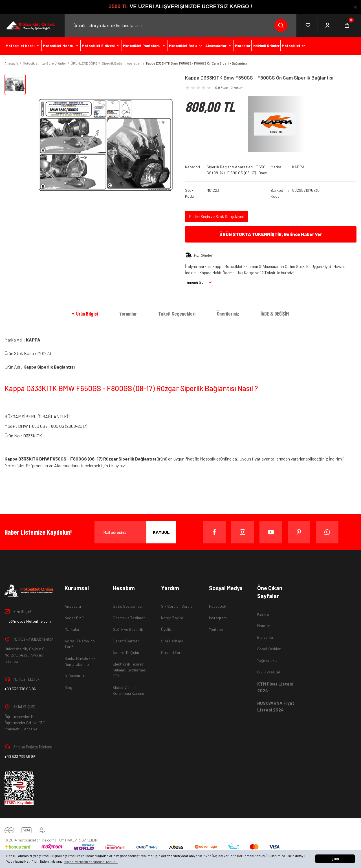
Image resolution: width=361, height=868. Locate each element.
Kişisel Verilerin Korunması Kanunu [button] (91, 862)
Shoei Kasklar (269, 649)
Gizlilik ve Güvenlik (128, 629)
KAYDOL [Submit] (161, 532)
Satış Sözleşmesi (127, 606)
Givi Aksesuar (269, 672)
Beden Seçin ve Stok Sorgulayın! (216, 216)
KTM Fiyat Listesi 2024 (275, 687)
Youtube (216, 629)
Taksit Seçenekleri (177, 314)
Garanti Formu (173, 652)
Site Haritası (172, 641)
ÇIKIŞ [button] (335, 859)
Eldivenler (265, 637)
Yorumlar (128, 314)
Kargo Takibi (172, 618)
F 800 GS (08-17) (242, 173)
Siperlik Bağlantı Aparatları (230, 167)
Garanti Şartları (126, 641)
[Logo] (30, 25)
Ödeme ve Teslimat (129, 618)
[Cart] (347, 25)
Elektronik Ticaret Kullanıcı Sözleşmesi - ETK (131, 670)
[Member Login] (328, 25)
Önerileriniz (228, 314)
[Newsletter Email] (135, 532)
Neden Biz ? (74, 618)
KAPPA (298, 167)
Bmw (263, 173)
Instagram (218, 618)
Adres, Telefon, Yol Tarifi (80, 644)
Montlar (264, 626)
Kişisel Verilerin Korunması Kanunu (128, 690)
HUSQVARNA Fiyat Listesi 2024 (276, 706)
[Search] (180, 25)
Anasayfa (73, 606)
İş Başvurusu (75, 676)
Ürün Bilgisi (87, 314)
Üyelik (166, 629)
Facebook (218, 606)
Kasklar (264, 614)
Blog (68, 687)
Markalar (72, 629)
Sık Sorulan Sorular (178, 606)
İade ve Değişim (126, 652)
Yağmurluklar (268, 660)
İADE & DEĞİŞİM (275, 314)
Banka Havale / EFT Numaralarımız (81, 661)
